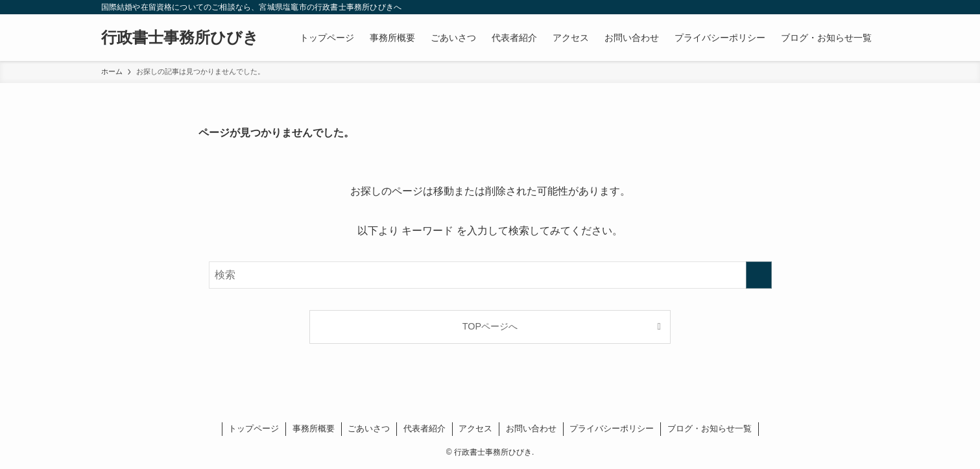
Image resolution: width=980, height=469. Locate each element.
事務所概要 (314, 428)
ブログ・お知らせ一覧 (710, 428)
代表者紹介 (424, 428)
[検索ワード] (490, 275)
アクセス (475, 428)
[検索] (871, 7)
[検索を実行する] (759, 275)
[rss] (854, 7)
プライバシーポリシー (612, 428)
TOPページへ (490, 326)
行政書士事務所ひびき (180, 38)
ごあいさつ (369, 428)
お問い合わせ (531, 428)
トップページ (254, 428)
